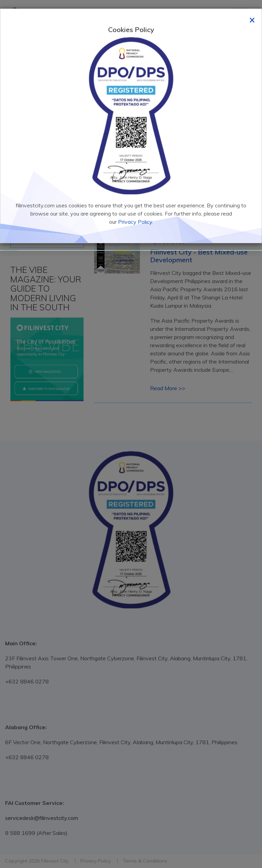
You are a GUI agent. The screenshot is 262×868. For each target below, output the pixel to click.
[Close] (252, 19)
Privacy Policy (135, 222)
